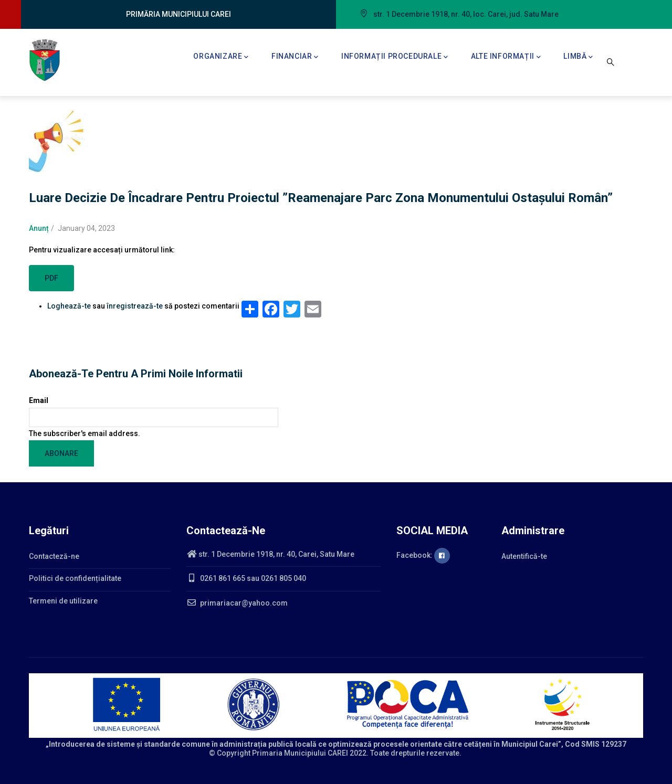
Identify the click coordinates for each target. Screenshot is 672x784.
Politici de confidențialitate (75, 578)
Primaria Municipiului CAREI (300, 753)
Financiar (295, 57)
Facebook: (423, 555)
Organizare (221, 57)
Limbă (578, 57)
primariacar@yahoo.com (237, 603)
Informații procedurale (395, 57)
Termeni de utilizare (63, 601)
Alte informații (506, 57)
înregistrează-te (135, 306)
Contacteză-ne (54, 556)
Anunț (39, 228)
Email (39, 400)
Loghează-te (69, 306)
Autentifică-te (524, 556)
